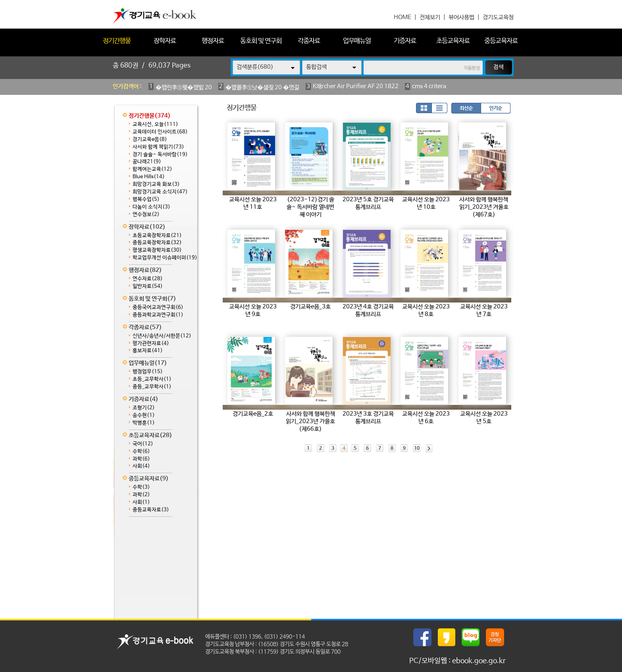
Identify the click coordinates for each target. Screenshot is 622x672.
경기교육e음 (150, 140)
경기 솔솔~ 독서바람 (160, 155)
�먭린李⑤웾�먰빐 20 (184, 88)
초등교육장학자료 (157, 236)
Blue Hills (149, 177)
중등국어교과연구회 (158, 307)
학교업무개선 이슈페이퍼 (165, 258)
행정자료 (213, 41)
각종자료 (309, 41)
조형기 (144, 408)
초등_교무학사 (152, 379)
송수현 (144, 415)
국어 (143, 444)
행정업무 (148, 372)
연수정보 (146, 215)
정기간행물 (117, 41)
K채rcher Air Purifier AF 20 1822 (356, 86)
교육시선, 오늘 (155, 124)
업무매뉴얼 (357, 41)
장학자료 (165, 41)
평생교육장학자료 (157, 250)
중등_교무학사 (152, 387)
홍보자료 (148, 351)
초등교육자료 (453, 41)
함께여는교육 (152, 169)
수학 (141, 452)
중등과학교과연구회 (158, 315)
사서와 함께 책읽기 (158, 147)
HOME (402, 17)
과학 (141, 459)
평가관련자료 (151, 344)
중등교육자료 (501, 41)
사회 (141, 466)
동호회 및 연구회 (261, 41)
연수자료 (148, 279)
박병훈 (144, 423)
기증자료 (405, 41)
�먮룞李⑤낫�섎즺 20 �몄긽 (262, 88)
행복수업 (146, 199)
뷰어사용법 (461, 17)
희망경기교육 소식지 (160, 192)
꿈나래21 (147, 162)
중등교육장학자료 (157, 243)
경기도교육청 (498, 17)
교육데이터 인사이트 (160, 132)
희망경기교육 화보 (156, 184)
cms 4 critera (429, 86)
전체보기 (430, 17)
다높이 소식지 (151, 207)
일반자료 (148, 286)
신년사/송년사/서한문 (162, 336)
